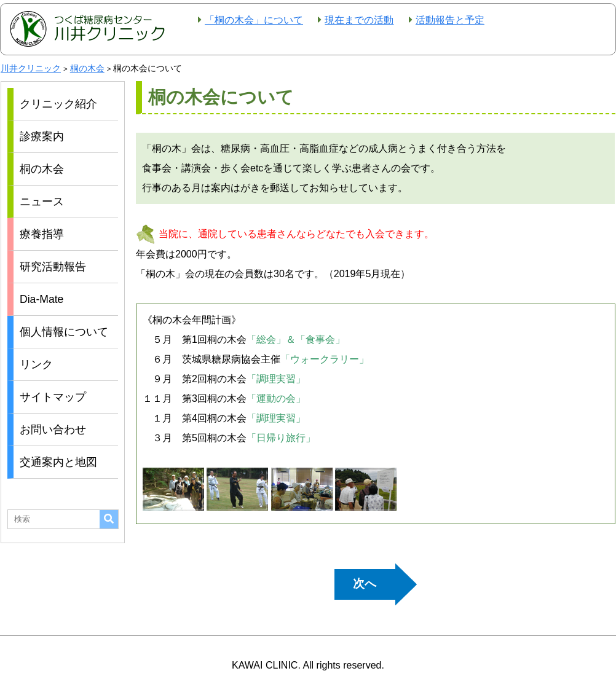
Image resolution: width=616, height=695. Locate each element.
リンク (36, 364)
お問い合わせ (53, 430)
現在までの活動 (359, 20)
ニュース (42, 202)
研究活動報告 (53, 267)
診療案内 (42, 136)
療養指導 (42, 234)
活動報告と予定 (450, 20)
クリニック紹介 (58, 104)
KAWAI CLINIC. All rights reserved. (308, 665)
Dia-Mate (41, 299)
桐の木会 (42, 169)
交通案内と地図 (58, 462)
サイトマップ (53, 397)
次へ (365, 583)
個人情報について (64, 332)
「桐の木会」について (254, 20)
